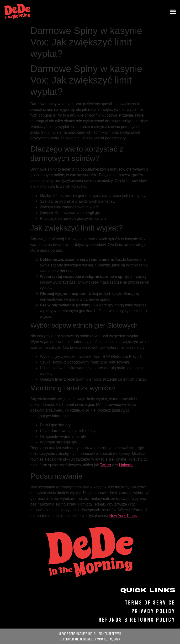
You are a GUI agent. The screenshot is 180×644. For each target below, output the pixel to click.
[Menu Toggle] (173, 12)
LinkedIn (126, 465)
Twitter (105, 465)
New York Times (123, 516)
